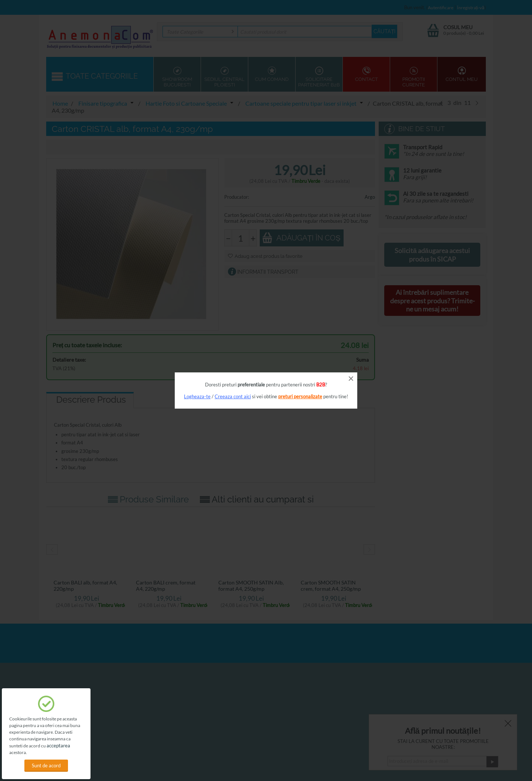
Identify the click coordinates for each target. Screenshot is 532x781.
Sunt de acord (46, 765)
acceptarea (58, 746)
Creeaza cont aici (233, 396)
